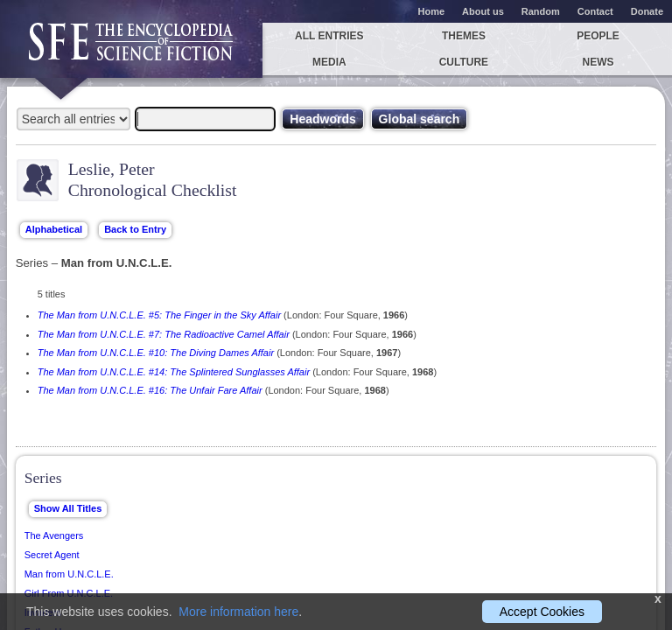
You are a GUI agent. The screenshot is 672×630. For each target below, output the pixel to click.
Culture (464, 62)
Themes (464, 36)
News (598, 62)
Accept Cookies (542, 612)
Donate (647, 11)
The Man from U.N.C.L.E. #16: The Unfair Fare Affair (150, 390)
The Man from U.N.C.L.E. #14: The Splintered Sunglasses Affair (174, 372)
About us (483, 11)
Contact (595, 11)
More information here (238, 612)
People (598, 36)
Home (432, 11)
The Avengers (54, 535)
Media (329, 62)
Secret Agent (52, 555)
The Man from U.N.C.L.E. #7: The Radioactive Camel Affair (164, 334)
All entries (329, 36)
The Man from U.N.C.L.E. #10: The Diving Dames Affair (156, 353)
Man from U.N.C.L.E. (69, 574)
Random (541, 11)
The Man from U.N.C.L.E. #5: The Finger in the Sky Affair (159, 315)
